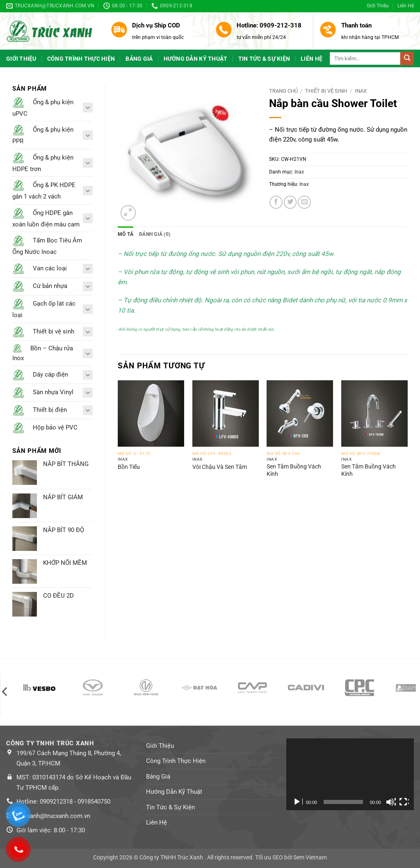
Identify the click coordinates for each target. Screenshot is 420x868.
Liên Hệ (406, 6)
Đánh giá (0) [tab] (155, 234)
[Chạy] (298, 802)
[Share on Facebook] (276, 202)
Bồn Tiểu (129, 467)
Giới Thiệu (378, 6)
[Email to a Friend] (304, 202)
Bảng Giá (139, 59)
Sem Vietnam (310, 857)
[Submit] (407, 58)
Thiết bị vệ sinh (326, 91)
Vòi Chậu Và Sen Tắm (220, 467)
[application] (350, 774)
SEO (278, 857)
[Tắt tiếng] (391, 802)
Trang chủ (283, 91)
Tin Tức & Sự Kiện (264, 59)
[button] (128, 213)
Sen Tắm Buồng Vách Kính (294, 470)
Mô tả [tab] (126, 234)
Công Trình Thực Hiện (81, 59)
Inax (361, 91)
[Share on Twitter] (290, 202)
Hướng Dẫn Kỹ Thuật (196, 59)
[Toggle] (88, 107)
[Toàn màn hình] (404, 802)
